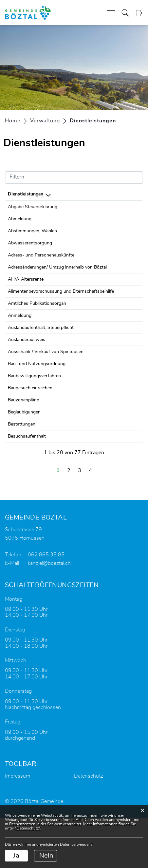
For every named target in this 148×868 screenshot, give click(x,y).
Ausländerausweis (27, 376)
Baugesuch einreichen (30, 438)
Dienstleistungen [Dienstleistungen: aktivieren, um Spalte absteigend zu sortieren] (26, 194)
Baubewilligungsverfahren (34, 426)
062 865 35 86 (125, 231)
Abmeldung (20, 219)
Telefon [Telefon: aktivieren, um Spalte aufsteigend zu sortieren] (118, 194)
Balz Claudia (81, 231)
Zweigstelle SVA (85, 294)
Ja (16, 856)
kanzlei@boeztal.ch (49, 613)
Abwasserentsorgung (30, 243)
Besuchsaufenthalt (27, 487)
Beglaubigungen (24, 462)
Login (139, 13)
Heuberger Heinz (86, 243)
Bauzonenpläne (23, 450)
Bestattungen (22, 474)
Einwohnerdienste (87, 219)
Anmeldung (20, 344)
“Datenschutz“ (28, 828)
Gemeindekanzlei (86, 388)
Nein (46, 856)
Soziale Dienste (84, 306)
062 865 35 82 (125, 407)
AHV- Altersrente (26, 294)
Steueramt (79, 207)
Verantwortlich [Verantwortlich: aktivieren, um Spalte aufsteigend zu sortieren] (84, 194)
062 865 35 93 (125, 207)
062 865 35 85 (125, 219)
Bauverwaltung (84, 407)
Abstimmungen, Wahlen (32, 231)
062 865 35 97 (125, 243)
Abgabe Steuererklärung (33, 207)
